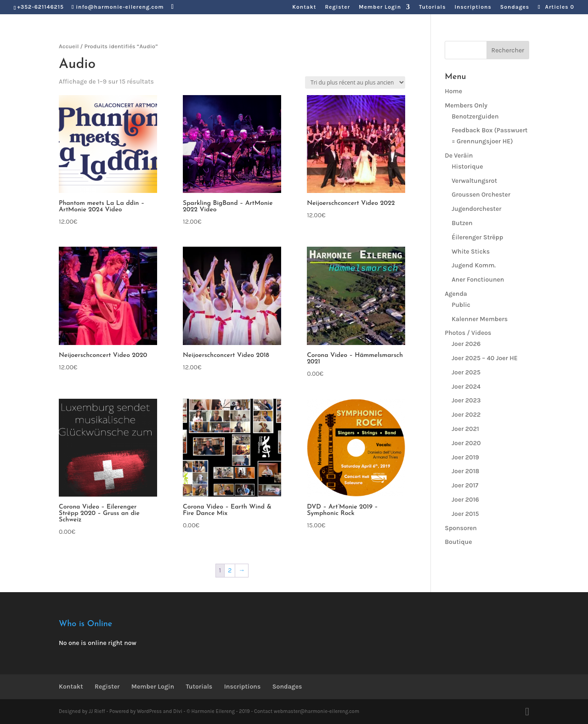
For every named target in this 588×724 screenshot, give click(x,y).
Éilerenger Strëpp (477, 237)
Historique (467, 167)
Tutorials (432, 7)
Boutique (458, 542)
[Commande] (355, 82)
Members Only (466, 105)
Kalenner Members (480, 319)
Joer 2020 (466, 443)
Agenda (456, 294)
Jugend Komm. (474, 265)
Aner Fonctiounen (478, 280)
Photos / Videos (468, 333)
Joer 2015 (465, 514)
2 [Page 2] (230, 570)
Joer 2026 (466, 344)
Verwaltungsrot (474, 181)
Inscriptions (473, 7)
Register (337, 7)
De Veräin (459, 156)
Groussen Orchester (481, 195)
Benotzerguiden (475, 116)
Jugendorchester (476, 209)
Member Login (380, 7)
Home (453, 91)
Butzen (462, 223)
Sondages (515, 7)
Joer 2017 (465, 485)
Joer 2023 (466, 400)
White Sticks (471, 252)
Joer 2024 (466, 387)
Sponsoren (461, 528)
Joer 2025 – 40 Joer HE (485, 358)
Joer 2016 (465, 500)
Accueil (69, 46)
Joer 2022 (466, 415)
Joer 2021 (465, 429)
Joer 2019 (465, 457)
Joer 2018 (465, 471)
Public (461, 305)
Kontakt (304, 7)
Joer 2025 (466, 372)
